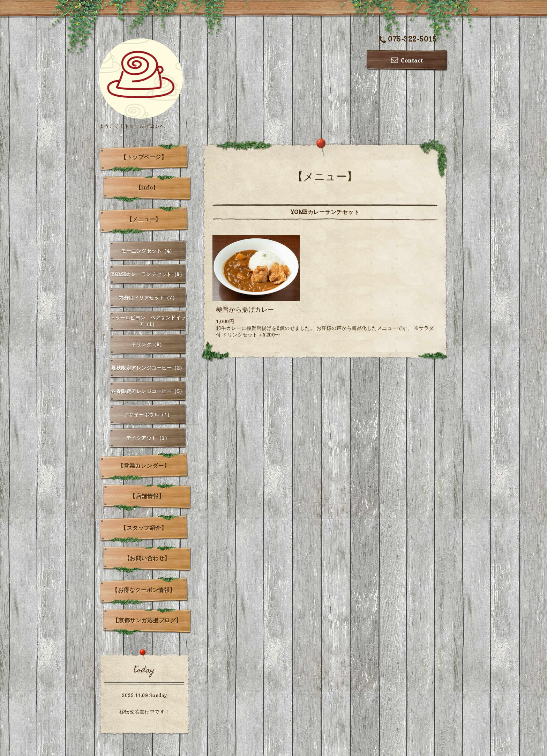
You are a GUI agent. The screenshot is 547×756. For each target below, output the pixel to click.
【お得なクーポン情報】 (144, 590)
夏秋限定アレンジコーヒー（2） (148, 368)
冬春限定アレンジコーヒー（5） (148, 391)
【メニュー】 (144, 219)
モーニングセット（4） (148, 251)
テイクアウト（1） (148, 438)
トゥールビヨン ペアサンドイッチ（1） (148, 321)
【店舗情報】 (147, 496)
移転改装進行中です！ (145, 711)
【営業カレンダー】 (144, 466)
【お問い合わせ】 (147, 558)
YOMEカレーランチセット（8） (148, 274)
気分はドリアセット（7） (148, 298)
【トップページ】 (144, 157)
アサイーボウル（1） (148, 414)
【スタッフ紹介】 (144, 528)
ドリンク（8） (148, 344)
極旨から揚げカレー (245, 309)
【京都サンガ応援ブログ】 (147, 620)
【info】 (147, 187)
